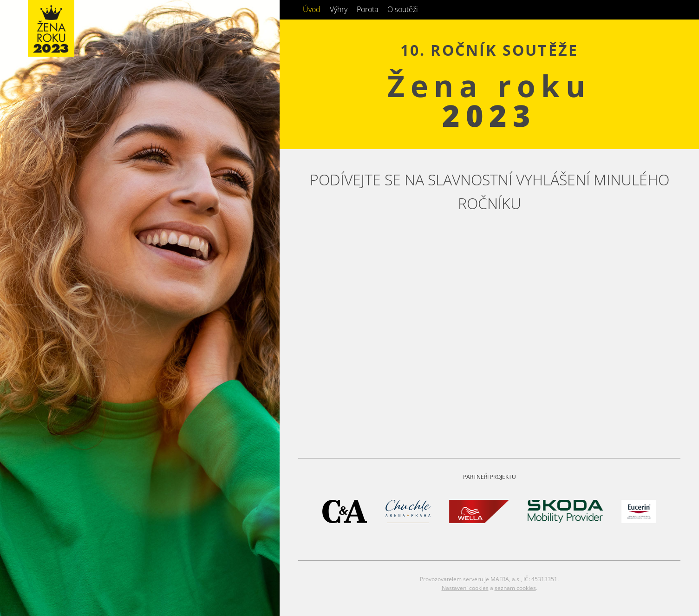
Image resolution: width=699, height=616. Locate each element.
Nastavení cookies (465, 588)
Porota (367, 9)
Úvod (312, 9)
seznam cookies (515, 588)
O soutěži (403, 9)
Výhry (339, 9)
